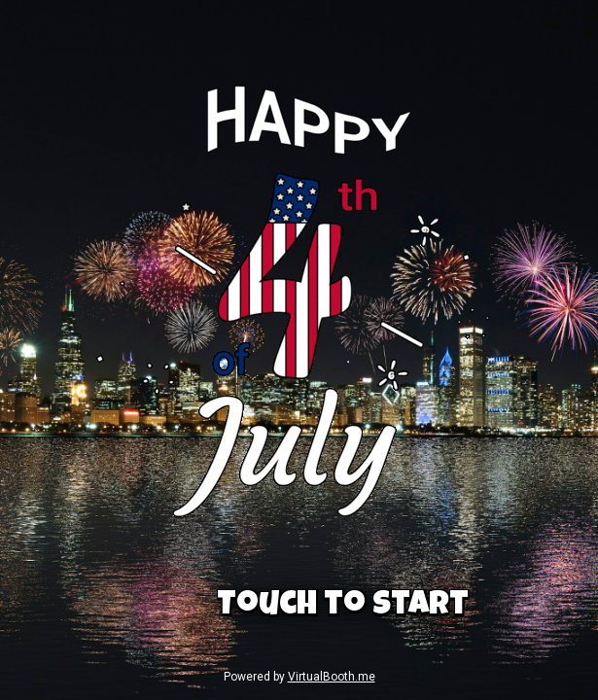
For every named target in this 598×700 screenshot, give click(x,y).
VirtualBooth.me (332, 677)
